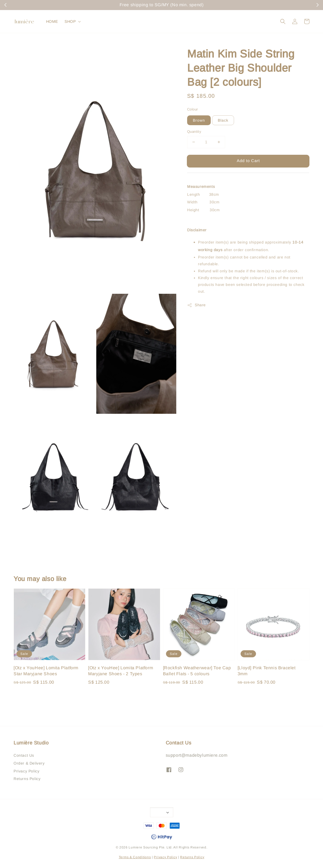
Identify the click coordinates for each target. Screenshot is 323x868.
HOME (52, 21)
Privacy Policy (26, 771)
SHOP (70, 21)
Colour (192, 109)
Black (223, 120)
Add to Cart (248, 161)
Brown (199, 120)
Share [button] (196, 305)
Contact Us (24, 755)
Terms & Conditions (135, 857)
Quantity (194, 132)
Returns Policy (27, 779)
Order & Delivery (29, 763)
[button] (283, 21)
